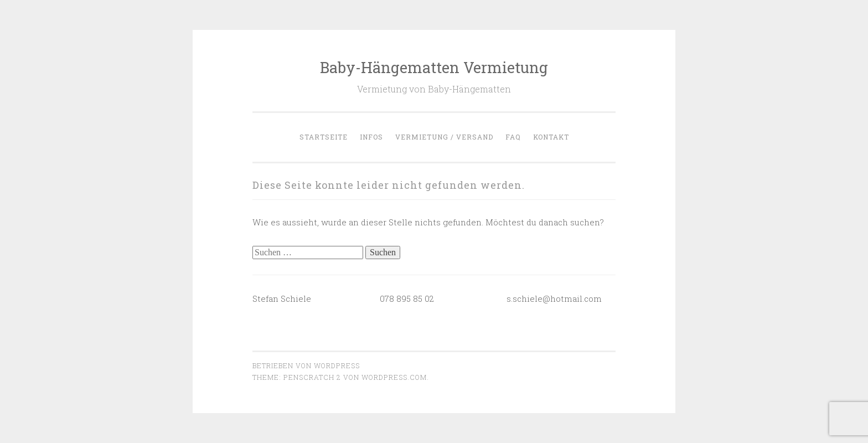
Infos (371, 137)
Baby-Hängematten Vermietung (434, 67)
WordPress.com (394, 377)
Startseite (324, 137)
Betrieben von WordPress (306, 365)
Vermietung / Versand (444, 137)
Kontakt (551, 137)
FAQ (513, 137)
